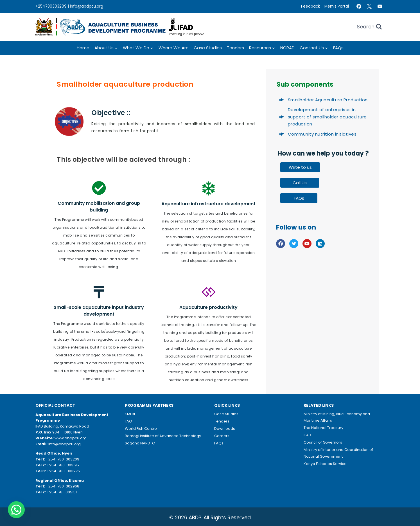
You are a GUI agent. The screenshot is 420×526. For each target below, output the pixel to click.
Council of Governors (323, 442)
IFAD (307, 435)
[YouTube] (380, 6)
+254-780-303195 (63, 465)
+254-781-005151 (62, 492)
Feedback (311, 6)
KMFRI (130, 414)
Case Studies (208, 48)
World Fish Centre (141, 429)
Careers (222, 436)
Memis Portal (337, 6)
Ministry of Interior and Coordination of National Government (338, 453)
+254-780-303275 (63, 471)
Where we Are (174, 48)
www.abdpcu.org (71, 438)
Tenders (235, 48)
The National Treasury (323, 428)
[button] (16, 510)
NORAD (287, 48)
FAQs (338, 48)
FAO (128, 421)
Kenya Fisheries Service (325, 464)
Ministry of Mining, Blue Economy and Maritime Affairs (337, 417)
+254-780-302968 (63, 486)
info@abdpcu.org (87, 6)
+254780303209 (51, 6)
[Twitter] (369, 6)
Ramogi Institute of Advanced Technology (163, 436)
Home (83, 48)
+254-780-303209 (63, 459)
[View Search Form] (369, 27)
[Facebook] (359, 6)
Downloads (225, 429)
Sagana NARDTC (140, 443)
